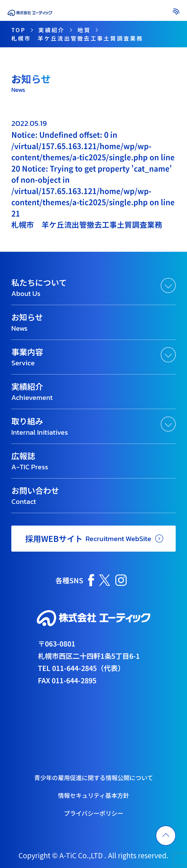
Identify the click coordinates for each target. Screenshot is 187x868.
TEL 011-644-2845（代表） (81, 668)
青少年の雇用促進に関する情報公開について (94, 778)
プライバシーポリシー (94, 813)
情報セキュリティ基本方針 (93, 795)
